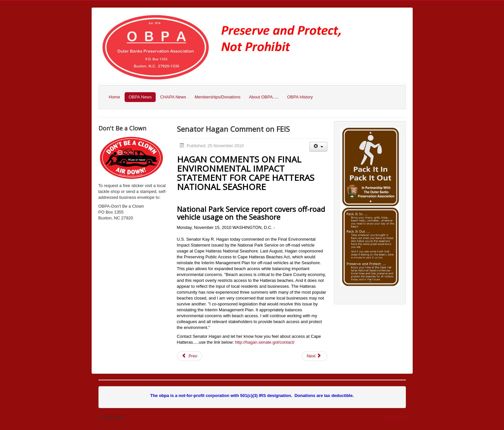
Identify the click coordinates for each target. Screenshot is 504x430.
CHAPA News (173, 97)
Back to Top (395, 417)
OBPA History (300, 97)
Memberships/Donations (217, 97)
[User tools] (318, 147)
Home (115, 97)
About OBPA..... (264, 97)
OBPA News (140, 97)
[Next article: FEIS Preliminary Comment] (315, 356)
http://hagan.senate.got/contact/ (265, 342)
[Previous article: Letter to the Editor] (190, 356)
